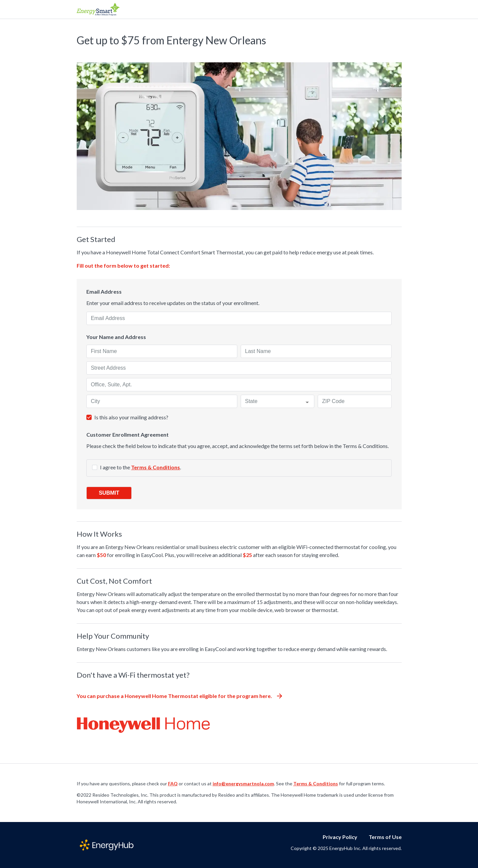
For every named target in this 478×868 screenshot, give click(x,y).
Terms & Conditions (155, 467)
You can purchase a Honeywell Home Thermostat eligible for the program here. (179, 696)
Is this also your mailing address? (131, 417)
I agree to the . (140, 467)
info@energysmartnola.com (243, 783)
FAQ (173, 783)
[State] (277, 401)
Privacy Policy (340, 837)
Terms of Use (385, 837)
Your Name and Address (116, 337)
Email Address (104, 292)
